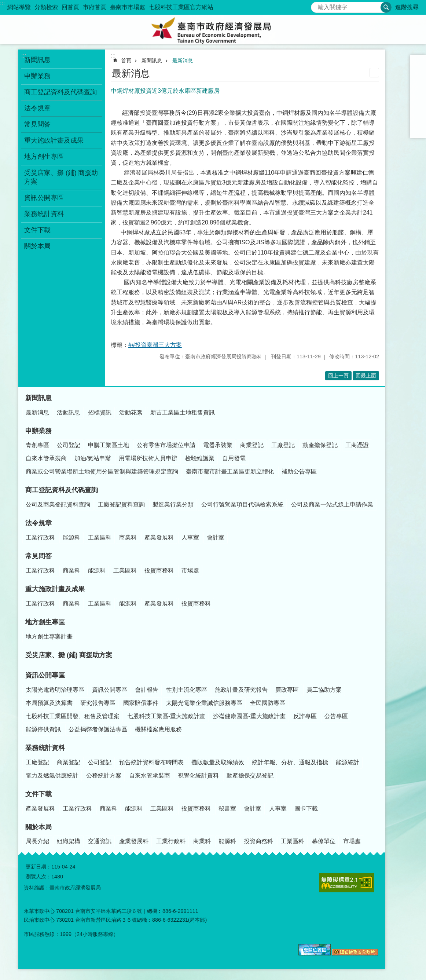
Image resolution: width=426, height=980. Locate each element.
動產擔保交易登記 (250, 776)
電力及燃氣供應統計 (52, 776)
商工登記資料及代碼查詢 (60, 92)
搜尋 (317, 5)
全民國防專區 (268, 703)
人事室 (190, 537)
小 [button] (418, 63)
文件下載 (37, 230)
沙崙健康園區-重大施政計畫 (249, 716)
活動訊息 (69, 412)
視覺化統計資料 (198, 776)
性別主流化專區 (187, 690)
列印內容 (374, 73)
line (418, 120)
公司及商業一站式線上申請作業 (332, 504)
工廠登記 (283, 445)
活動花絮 (131, 412)
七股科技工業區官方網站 (181, 7)
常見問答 (37, 124)
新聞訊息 (37, 60)
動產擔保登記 (320, 445)
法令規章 (37, 108)
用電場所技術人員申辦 (148, 458)
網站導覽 (19, 7)
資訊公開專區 (44, 198)
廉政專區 (287, 690)
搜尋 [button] (386, 7)
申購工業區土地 (109, 445)
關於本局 (37, 246)
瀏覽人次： (38, 877)
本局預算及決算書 (49, 703)
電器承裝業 (218, 445)
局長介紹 (37, 841)
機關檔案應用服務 (158, 729)
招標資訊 (100, 412)
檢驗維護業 (200, 458)
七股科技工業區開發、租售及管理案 (73, 716)
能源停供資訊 (43, 729)
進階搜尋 (407, 7)
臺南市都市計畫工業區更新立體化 (230, 471)
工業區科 (100, 537)
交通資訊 (100, 841)
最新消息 (183, 61)
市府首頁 (95, 7)
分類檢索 (46, 7)
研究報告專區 (98, 703)
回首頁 (70, 7)
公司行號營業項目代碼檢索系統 (242, 504)
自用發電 (234, 458)
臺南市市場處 (128, 7)
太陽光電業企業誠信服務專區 (204, 703)
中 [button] (418, 73)
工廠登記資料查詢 (121, 504)
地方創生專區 (44, 157)
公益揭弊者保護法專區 (98, 729)
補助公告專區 (299, 471)
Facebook (418, 92)
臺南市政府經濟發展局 (213, 29)
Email (418, 130)
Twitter (418, 111)
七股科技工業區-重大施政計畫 (166, 716)
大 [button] (418, 82)
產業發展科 (159, 537)
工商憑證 (357, 445)
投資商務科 (159, 571)
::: (2, 3)
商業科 (128, 537)
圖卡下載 (306, 809)
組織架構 (69, 841)
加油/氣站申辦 (93, 458)
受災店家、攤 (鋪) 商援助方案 (61, 177)
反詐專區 (305, 716)
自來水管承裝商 (46, 458)
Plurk (418, 101)
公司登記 (69, 445)
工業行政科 (40, 537)
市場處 (190, 571)
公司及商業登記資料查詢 (58, 504)
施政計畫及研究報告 (241, 690)
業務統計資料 (44, 214)
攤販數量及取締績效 (218, 762)
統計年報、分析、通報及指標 (290, 762)
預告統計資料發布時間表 (151, 762)
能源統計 (348, 762)
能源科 (71, 537)
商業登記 (252, 445)
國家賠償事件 (141, 703)
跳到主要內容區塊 (4, 4)
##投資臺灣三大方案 (155, 345)
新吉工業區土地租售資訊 (183, 412)
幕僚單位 (324, 841)
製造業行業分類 (173, 504)
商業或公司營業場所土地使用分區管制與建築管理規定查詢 (102, 471)
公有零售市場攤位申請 (166, 445)
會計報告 (147, 690)
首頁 (126, 61)
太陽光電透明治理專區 (55, 690)
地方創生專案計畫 (49, 637)
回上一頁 (338, 376)
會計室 (216, 537)
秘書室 (227, 809)
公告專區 (336, 716)
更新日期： (38, 867)
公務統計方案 (104, 776)
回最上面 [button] (366, 376)
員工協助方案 (324, 690)
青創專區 (37, 445)
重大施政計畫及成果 (54, 140)
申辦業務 (37, 76)
